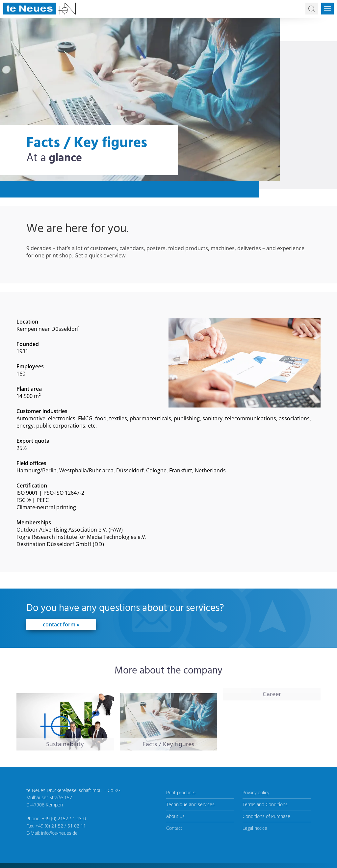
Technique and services (190, 804)
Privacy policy (256, 792)
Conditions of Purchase (266, 816)
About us (175, 816)
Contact (174, 828)
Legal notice (255, 828)
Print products (181, 792)
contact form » (61, 624)
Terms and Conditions (265, 804)
